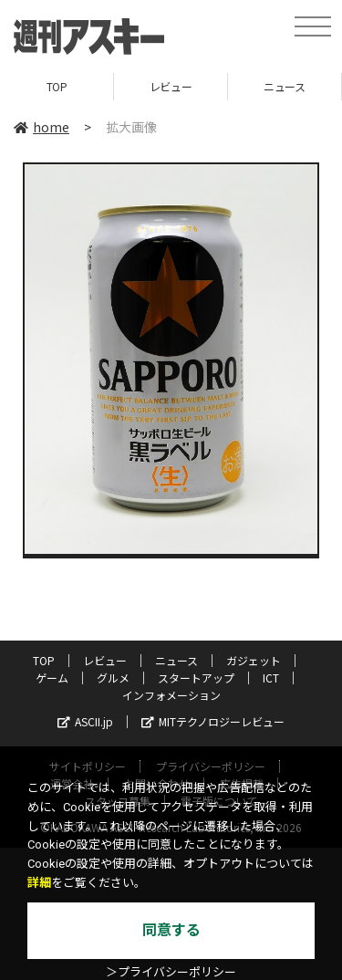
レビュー (171, 86)
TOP (57, 86)
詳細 (39, 883)
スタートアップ (196, 678)
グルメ (113, 678)
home (41, 127)
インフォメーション (171, 695)
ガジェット (254, 660)
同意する (171, 930)
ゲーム (52, 678)
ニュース (284, 86)
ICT (271, 678)
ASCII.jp (85, 721)
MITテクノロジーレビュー (213, 721)
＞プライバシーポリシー (171, 972)
